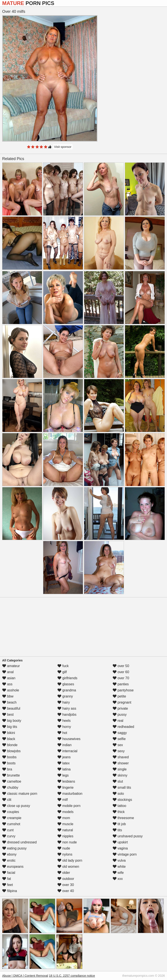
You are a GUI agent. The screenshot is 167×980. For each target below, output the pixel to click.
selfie (119, 739)
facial (9, 873)
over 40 (66, 891)
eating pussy (14, 848)
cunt (8, 830)
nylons (65, 854)
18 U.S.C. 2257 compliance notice (72, 976)
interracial (67, 751)
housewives (69, 739)
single (120, 769)
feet (8, 885)
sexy (119, 751)
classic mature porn (20, 794)
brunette (11, 775)
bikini (9, 733)
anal (8, 672)
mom (64, 818)
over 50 (121, 666)
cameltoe (12, 781)
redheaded (123, 727)
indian (64, 745)
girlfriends (67, 678)
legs (63, 775)
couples (11, 812)
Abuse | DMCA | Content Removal (25, 976)
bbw (8, 696)
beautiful (11, 708)
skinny (120, 775)
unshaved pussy (128, 836)
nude (64, 848)
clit (7, 800)
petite (119, 696)
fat (7, 879)
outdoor (66, 879)
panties (121, 684)
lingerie (65, 787)
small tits (122, 787)
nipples (65, 836)
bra (7, 769)
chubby (10, 787)
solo (118, 794)
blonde (10, 745)
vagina (120, 848)
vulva (119, 860)
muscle (65, 824)
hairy (64, 702)
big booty (12, 721)
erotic (9, 860)
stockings (122, 800)
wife (118, 873)
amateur (11, 666)
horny (64, 727)
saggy (120, 733)
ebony (9, 854)
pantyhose (123, 690)
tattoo (119, 806)
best (8, 715)
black (9, 739)
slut (118, 781)
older (64, 873)
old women (68, 867)
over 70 (121, 678)
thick (119, 812)
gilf (62, 672)
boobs (9, 757)
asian (9, 678)
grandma (67, 690)
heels (64, 721)
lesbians (66, 781)
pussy (120, 715)
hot (62, 733)
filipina (10, 891)
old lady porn (70, 860)
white (119, 867)
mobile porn (69, 806)
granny (65, 696)
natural (65, 830)
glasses (66, 684)
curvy (9, 836)
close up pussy (16, 806)
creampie (12, 818)
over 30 (66, 885)
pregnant (122, 702)
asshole (11, 690)
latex (63, 763)
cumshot (11, 824)
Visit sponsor (63, 147)
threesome (123, 818)
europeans (13, 867)
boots (9, 763)
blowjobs (11, 751)
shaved (121, 757)
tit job (119, 824)
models (65, 812)
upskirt (120, 842)
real (118, 721)
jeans (64, 757)
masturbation (70, 794)
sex (118, 745)
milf (63, 800)
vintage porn (125, 854)
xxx (118, 879)
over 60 (121, 672)
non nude (67, 842)
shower (121, 763)
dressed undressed (19, 842)
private (120, 708)
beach (9, 702)
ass (7, 684)
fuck (63, 666)
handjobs (67, 715)
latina (64, 769)
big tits (10, 727)
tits (117, 830)
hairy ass (67, 708)
